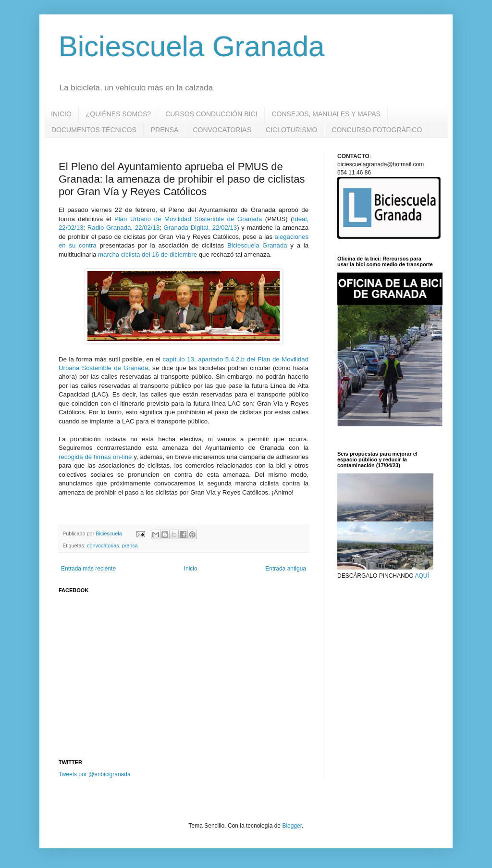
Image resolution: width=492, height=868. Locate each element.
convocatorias (103, 546)
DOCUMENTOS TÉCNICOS (94, 130)
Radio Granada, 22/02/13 (123, 228)
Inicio (191, 569)
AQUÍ (422, 576)
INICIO (61, 114)
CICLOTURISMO (291, 130)
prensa (130, 546)
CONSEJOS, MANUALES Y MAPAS (326, 114)
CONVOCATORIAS (222, 130)
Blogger (292, 826)
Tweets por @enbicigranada (95, 774)
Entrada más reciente (88, 569)
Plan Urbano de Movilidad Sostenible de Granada (188, 219)
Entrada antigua (286, 569)
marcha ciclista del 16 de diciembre (148, 254)
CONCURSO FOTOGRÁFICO (377, 130)
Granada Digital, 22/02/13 (201, 228)
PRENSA (165, 130)
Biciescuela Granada (192, 46)
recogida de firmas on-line (95, 457)
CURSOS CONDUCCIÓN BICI (211, 114)
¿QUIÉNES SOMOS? (118, 114)
